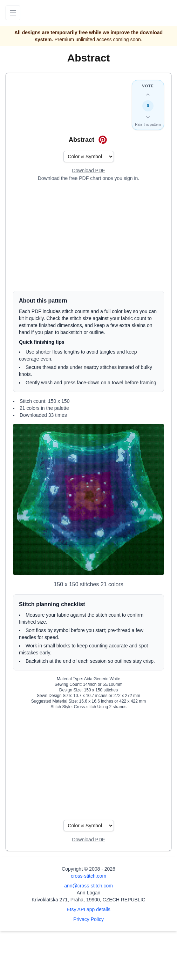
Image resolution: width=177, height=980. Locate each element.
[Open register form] (88, 171)
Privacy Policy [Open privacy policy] (88, 919)
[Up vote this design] (148, 95)
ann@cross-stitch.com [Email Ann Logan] (88, 886)
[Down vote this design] (148, 117)
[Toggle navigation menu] (13, 13)
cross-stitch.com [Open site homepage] (88, 876)
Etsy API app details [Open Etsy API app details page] (88, 909)
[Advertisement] (88, 236)
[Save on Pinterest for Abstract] (103, 140)
